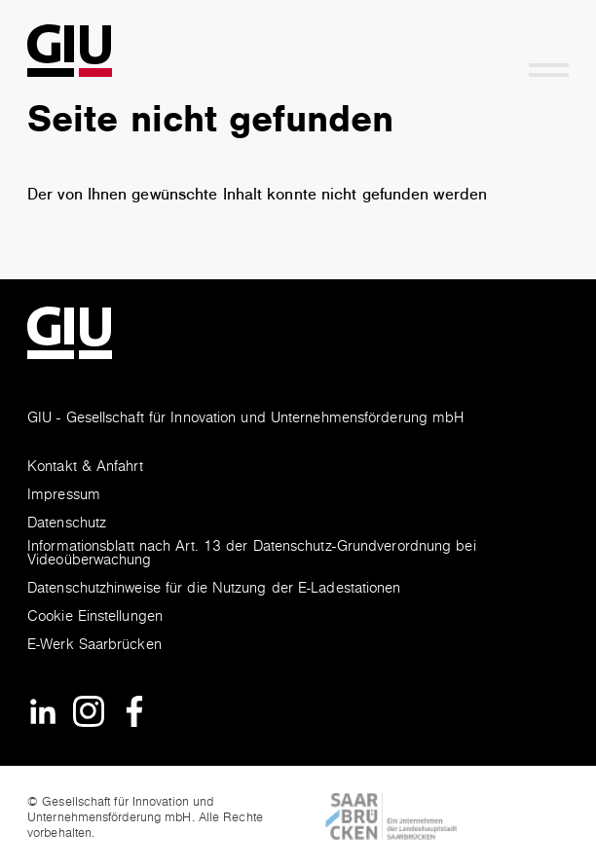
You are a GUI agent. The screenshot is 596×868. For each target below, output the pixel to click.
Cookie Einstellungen (95, 617)
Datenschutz (67, 524)
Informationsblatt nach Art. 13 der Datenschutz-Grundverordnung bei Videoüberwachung (252, 554)
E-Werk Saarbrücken (94, 646)
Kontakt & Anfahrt (85, 468)
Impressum (64, 496)
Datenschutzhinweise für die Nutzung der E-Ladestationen (214, 589)
